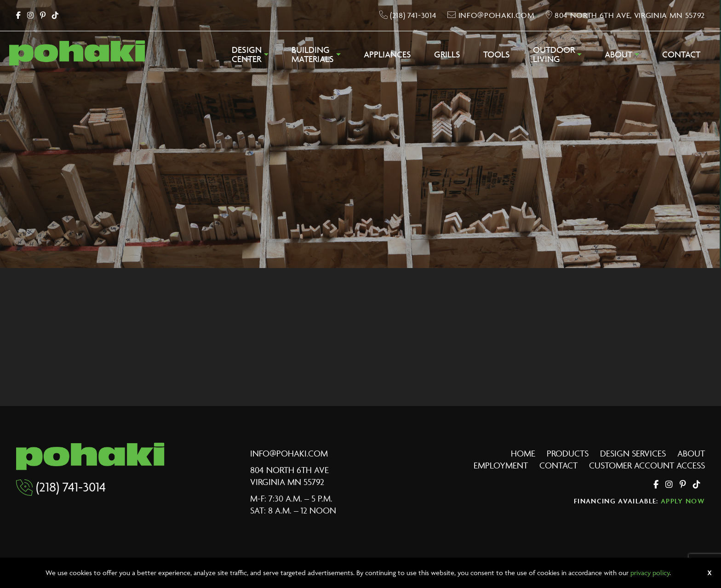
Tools (497, 55)
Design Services (633, 453)
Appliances (387, 55)
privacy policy (650, 573)
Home (523, 453)
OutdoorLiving (554, 55)
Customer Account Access (647, 465)
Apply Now (683, 501)
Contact (681, 55)
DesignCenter (247, 55)
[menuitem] (250, 57)
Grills (447, 55)
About (618, 55)
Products (568, 453)
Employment (501, 465)
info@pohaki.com (289, 453)
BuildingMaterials (313, 55)
